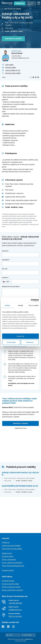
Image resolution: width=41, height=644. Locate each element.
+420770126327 (16, 56)
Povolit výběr (11, 342)
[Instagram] (13, 627)
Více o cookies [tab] (34, 305)
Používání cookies (8, 581)
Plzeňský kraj (24, 184)
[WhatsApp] (31, 77)
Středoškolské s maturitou (14, 193)
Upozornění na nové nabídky (12, 549)
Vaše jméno (5, 251)
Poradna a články (8, 570)
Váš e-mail (5, 269)
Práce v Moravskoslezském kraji (13, 566)
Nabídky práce (7, 553)
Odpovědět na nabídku (13, 39)
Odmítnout (30, 342)
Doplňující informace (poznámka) (11, 287)
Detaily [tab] (21, 305)
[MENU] (39, 3)
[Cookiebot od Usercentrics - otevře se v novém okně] (31, 300)
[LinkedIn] (36, 77)
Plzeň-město (14, 184)
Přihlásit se (20, 3)
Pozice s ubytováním (9, 559)
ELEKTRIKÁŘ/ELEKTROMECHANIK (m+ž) (20, 486)
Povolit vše (20, 336)
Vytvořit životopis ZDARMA (11, 546)
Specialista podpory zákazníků (26, 200)
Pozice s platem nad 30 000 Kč (12, 563)
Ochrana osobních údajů (10, 584)
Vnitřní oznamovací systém (11, 587)
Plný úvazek (9, 190)
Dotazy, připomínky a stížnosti (12, 590)
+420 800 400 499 (15, 603)
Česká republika (18, 407)
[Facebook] (38, 77)
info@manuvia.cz (15, 610)
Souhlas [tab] (7, 305)
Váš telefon (5, 278)
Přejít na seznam (15, 616)
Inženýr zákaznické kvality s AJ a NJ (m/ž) (20, 474)
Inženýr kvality (10, 200)
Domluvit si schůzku (21, 423)
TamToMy (24, 641)
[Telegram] (33, 77)
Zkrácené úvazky (8, 556)
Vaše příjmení (6, 260)
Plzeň (7, 184)
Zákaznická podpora (27, 204)
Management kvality (12, 204)
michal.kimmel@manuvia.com (20, 58)
